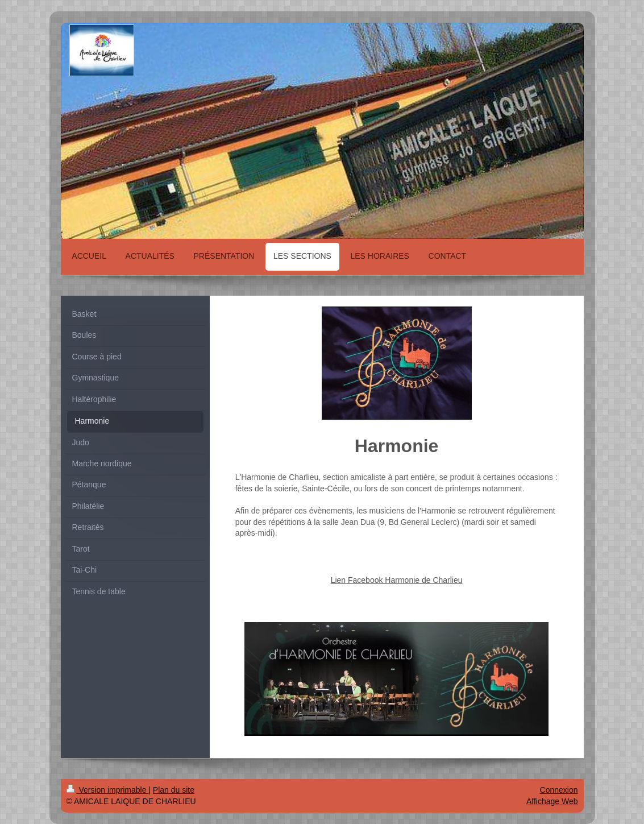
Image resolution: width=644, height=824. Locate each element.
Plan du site (174, 790)
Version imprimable (108, 790)
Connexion (559, 790)
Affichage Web (552, 801)
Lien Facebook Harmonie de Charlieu (397, 580)
